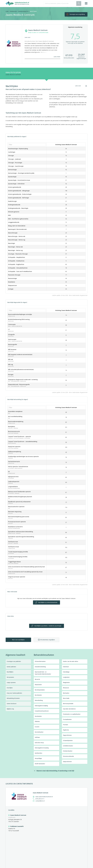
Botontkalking (39, 700)
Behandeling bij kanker (13, 698)
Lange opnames (11, 683)
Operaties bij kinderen (69, 709)
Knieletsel (66, 667)
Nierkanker (66, 693)
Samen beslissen (12, 704)
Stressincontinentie (68, 756)
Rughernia (66, 730)
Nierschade (66, 698)
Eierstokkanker (39, 732)
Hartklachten (38, 753)
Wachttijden (10, 672)
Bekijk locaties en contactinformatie (38, 33)
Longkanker (66, 677)
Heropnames (10, 677)
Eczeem (37, 727)
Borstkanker (38, 695)
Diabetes (37, 722)
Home (7, 11)
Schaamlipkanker (68, 741)
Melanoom (66, 688)
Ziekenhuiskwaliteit (23, 11)
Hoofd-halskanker (40, 764)
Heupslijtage (38, 758)
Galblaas (37, 737)
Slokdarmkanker (68, 751)
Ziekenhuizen (13, 11)
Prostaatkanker (67, 719)
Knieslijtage (66, 672)
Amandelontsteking (40, 667)
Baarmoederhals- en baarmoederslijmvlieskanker (43, 673)
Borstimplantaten (40, 690)
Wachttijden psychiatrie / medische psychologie (48, 626)
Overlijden (10, 688)
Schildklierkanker (68, 746)
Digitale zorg (10, 709)
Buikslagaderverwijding (41, 706)
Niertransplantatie (68, 704)
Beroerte (37, 679)
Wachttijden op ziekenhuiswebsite (48, 602)
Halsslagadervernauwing (42, 748)
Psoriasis (66, 725)
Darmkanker (38, 716)
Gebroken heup (39, 743)
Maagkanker (66, 683)
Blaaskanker (38, 685)
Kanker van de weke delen (71, 661)
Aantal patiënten (11, 667)
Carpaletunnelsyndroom (42, 711)
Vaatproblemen (67, 762)
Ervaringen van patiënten (14, 661)
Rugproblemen (67, 735)
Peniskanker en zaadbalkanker (72, 714)
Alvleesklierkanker (40, 661)
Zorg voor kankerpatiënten (14, 693)
